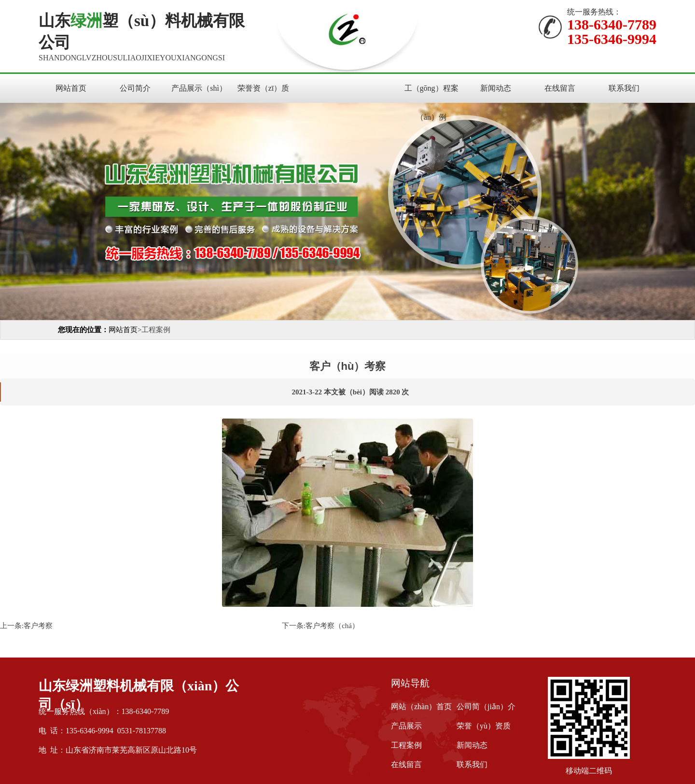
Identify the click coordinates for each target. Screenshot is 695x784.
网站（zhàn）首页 (421, 707)
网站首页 (71, 88)
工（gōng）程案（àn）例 (431, 103)
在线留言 (560, 88)
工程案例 (406, 745)
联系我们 (624, 88)
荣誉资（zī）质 (264, 88)
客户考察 (38, 626)
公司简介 (135, 88)
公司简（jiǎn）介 (486, 707)
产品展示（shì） (199, 88)
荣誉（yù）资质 (484, 726)
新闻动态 (496, 88)
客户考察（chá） (332, 626)
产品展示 (406, 726)
